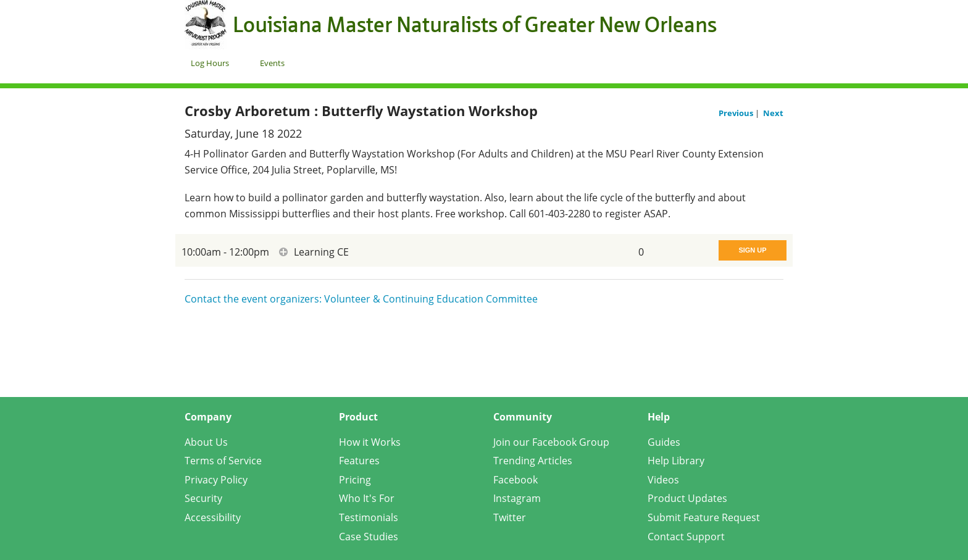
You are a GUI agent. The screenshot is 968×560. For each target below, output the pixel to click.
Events (272, 63)
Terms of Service (223, 461)
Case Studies (369, 537)
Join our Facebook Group (551, 442)
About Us (206, 442)
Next (773, 113)
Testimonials (369, 517)
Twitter (510, 517)
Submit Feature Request (704, 517)
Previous (737, 113)
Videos (663, 480)
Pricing (355, 480)
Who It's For (367, 498)
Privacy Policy (216, 480)
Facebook (515, 480)
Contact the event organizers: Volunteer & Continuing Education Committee (361, 299)
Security (203, 498)
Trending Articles (533, 461)
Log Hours (210, 63)
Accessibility (213, 517)
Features (359, 461)
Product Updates (687, 498)
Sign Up (752, 250)
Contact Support (686, 537)
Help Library (676, 461)
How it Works (370, 442)
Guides (664, 442)
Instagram (517, 498)
